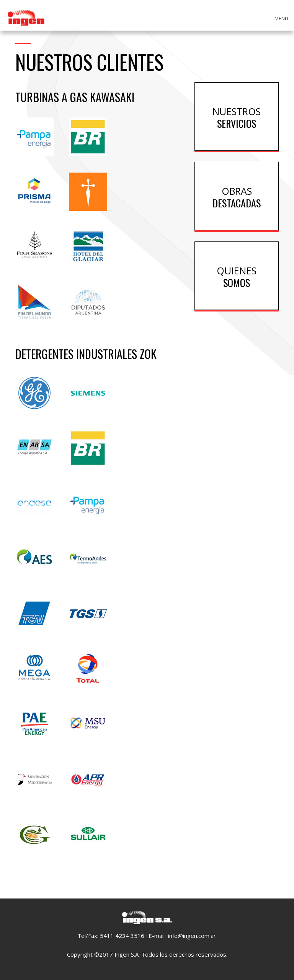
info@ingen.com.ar (192, 936)
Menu (281, 18)
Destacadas (237, 196)
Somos (237, 276)
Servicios (237, 117)
